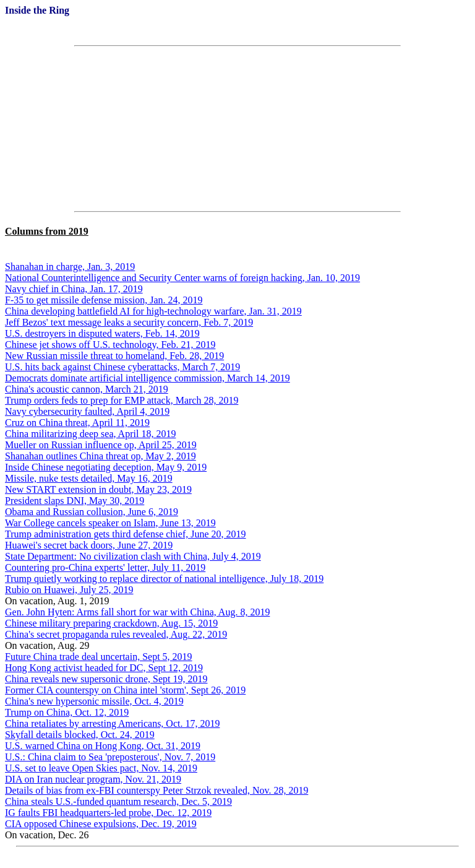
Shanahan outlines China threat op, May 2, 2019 (101, 456)
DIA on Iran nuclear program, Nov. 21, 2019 (93, 779)
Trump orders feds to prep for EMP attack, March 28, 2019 (122, 400)
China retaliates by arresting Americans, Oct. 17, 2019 (112, 723)
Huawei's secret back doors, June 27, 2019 (89, 545)
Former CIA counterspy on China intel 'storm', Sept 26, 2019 (125, 690)
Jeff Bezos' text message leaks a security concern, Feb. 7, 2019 (129, 322)
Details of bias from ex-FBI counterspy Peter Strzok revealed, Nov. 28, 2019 (156, 790)
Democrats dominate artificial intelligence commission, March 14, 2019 (148, 378)
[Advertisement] (237, 129)
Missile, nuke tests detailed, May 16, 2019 (89, 478)
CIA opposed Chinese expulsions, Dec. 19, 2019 (101, 824)
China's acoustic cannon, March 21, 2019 (87, 389)
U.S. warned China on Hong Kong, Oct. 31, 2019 (103, 746)
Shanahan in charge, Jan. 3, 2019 (70, 267)
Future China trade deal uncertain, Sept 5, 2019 (99, 657)
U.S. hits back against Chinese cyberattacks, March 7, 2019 (122, 367)
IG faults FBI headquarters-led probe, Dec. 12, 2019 (108, 813)
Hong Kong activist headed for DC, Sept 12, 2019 (104, 668)
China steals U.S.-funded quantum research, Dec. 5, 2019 (118, 801)
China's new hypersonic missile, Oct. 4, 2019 (94, 701)
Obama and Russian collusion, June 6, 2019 (92, 512)
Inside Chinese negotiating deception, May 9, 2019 (106, 467)
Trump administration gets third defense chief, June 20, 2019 (126, 534)
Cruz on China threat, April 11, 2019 (77, 423)
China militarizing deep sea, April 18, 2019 (90, 434)
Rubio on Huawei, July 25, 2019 (69, 590)
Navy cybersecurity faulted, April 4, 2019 (87, 411)
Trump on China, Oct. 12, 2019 (67, 712)
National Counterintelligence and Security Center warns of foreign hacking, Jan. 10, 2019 (182, 278)
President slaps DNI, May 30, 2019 (75, 501)
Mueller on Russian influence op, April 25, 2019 (101, 445)
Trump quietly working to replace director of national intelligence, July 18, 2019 (164, 579)
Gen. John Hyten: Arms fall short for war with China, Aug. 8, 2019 (137, 612)
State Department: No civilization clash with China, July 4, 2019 (133, 556)
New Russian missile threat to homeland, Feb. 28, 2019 (114, 356)
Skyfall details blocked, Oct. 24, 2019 (80, 735)
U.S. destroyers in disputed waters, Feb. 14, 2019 (102, 333)
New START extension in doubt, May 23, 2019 (98, 489)
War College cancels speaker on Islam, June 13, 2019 (110, 523)
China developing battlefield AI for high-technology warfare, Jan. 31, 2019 (153, 311)
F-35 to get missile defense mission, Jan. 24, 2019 (104, 300)
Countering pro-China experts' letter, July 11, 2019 (105, 567)
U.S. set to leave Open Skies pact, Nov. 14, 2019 (101, 768)
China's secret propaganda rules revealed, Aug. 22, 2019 (116, 634)
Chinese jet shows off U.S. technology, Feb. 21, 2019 (110, 345)
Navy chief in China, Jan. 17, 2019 (74, 289)
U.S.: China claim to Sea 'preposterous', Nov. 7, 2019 (110, 757)
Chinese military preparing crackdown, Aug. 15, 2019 (111, 623)
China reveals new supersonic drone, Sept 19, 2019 (106, 679)
